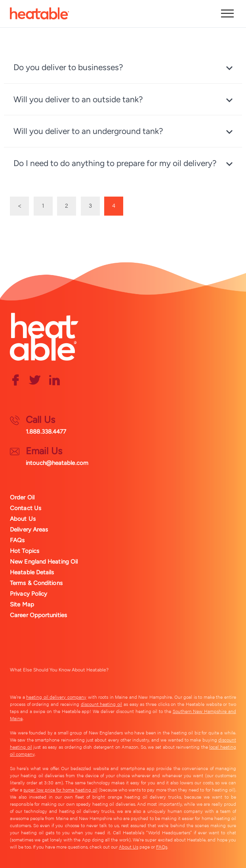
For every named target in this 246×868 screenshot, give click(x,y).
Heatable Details (32, 572)
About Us (23, 519)
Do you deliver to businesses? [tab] (68, 67)
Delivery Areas (29, 530)
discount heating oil (101, 704)
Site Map (22, 604)
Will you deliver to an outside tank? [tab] (78, 99)
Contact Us (26, 508)
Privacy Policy (29, 594)
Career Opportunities (38, 615)
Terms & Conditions (36, 583)
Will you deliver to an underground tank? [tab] (88, 131)
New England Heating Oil (44, 562)
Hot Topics (25, 551)
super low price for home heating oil (60, 790)
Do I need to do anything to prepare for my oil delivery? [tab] (115, 163)
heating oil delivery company (56, 697)
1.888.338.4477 (46, 432)
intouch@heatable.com (57, 463)
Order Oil (22, 497)
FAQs (17, 540)
